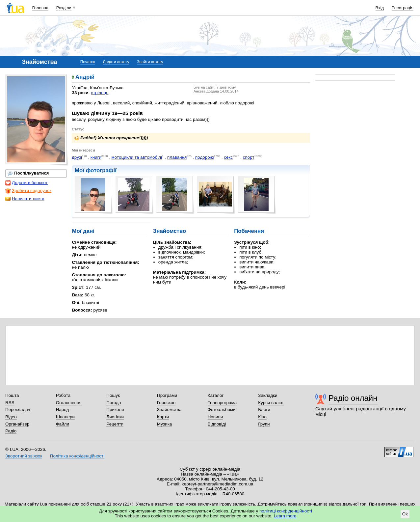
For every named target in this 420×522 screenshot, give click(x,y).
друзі (77, 157)
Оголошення (69, 403)
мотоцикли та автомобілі (137, 157)
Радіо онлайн (353, 398)
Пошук (113, 395)
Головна (40, 8)
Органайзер (17, 424)
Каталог (216, 395)
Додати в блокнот (26, 183)
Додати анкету (116, 62)
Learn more (285, 516)
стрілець (100, 93)
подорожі (205, 157)
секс (228, 157)
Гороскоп (166, 403)
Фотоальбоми (222, 410)
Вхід (380, 8)
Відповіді (217, 424)
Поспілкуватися (28, 173)
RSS (10, 403)
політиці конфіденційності (286, 511)
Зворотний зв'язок (24, 456)
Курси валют (271, 403)
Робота (63, 395)
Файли (63, 424)
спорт (249, 157)
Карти (163, 417)
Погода (114, 403)
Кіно (262, 417)
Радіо (11, 431)
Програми (167, 395)
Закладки (268, 395)
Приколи (115, 410)
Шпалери (65, 417)
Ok (405, 514)
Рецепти (115, 424)
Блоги (264, 410)
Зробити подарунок (28, 191)
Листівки (115, 417)
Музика (164, 424)
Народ (63, 410)
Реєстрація (403, 8)
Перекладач (18, 410)
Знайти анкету (150, 62)
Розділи (64, 8)
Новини (215, 417)
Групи (264, 424)
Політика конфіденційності (77, 456)
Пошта (12, 395)
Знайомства (169, 410)
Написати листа (25, 199)
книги (96, 157)
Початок (88, 62)
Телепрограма (222, 403)
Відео (11, 417)
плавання (177, 157)
